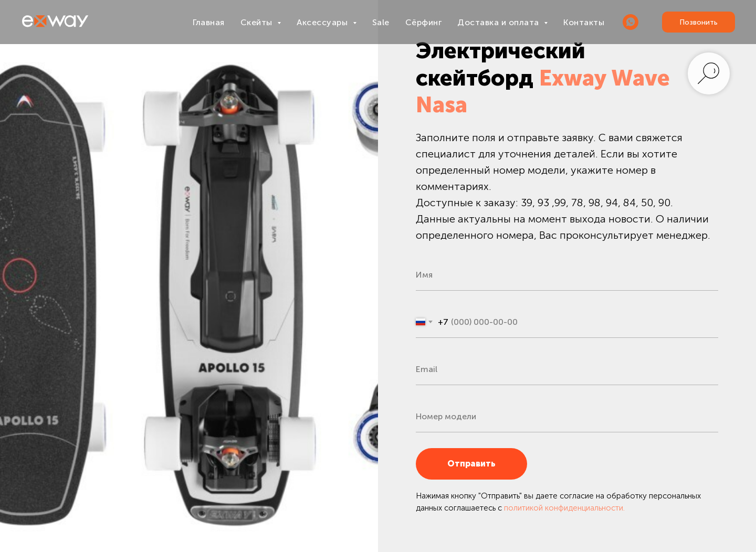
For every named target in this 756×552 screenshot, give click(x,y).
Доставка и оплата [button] (499, 22)
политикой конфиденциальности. (564, 508)
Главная (209, 22)
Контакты (584, 22)
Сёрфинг (424, 22)
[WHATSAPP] (631, 22)
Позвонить (699, 22)
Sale (381, 22)
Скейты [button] (258, 22)
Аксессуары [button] (323, 22)
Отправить (487, 464)
